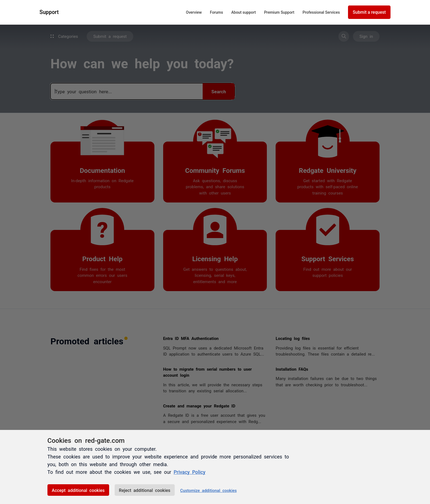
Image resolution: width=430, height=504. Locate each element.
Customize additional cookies (208, 490)
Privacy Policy (190, 472)
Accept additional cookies (78, 490)
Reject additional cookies (145, 490)
